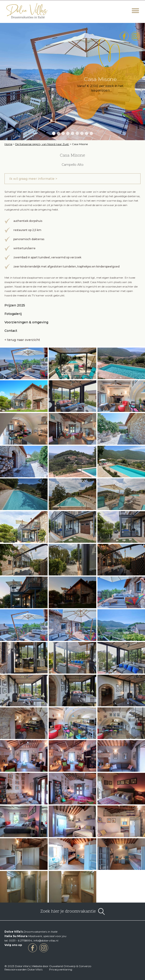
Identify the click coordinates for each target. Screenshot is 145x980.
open (101, 911)
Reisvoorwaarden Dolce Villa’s (23, 969)
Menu (136, 11)
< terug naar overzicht (22, 340)
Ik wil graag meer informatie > (33, 179)
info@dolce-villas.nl (46, 941)
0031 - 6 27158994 (21, 941)
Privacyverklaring (61, 969)
